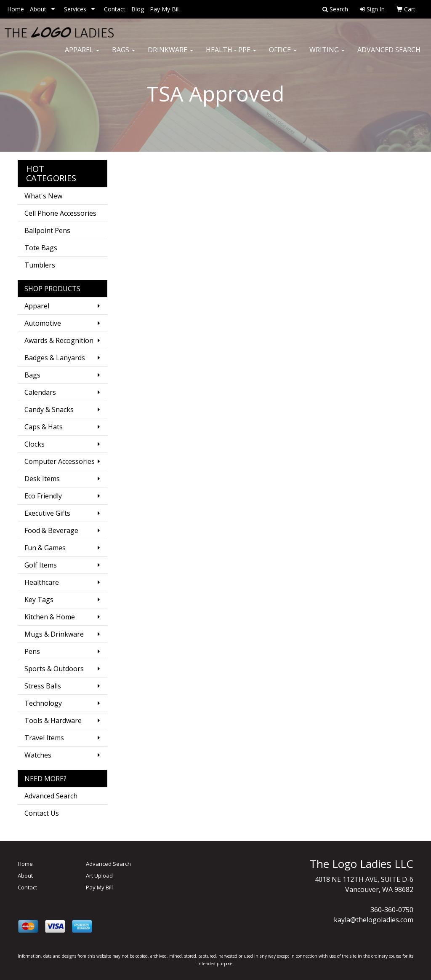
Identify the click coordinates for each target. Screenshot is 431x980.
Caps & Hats (44, 427)
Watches (38, 755)
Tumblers (40, 265)
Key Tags (39, 600)
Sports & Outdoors (54, 669)
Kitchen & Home (50, 617)
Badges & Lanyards (55, 358)
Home (16, 9)
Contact (115, 9)
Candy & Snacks (49, 410)
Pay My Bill (165, 9)
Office (283, 55)
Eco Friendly (43, 496)
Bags (124, 55)
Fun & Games (45, 548)
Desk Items (42, 479)
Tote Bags (41, 248)
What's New (43, 196)
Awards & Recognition (59, 340)
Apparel (82, 55)
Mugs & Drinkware (54, 634)
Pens (32, 651)
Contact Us (42, 813)
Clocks (35, 444)
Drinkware (170, 55)
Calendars (40, 392)
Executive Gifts (47, 513)
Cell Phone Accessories (60, 213)
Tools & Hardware (53, 720)
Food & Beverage (51, 530)
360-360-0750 (392, 910)
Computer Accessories (60, 461)
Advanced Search (389, 55)
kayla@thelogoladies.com (374, 920)
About (38, 9)
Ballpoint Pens (47, 230)
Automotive (43, 323)
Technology (43, 703)
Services (75, 9)
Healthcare (42, 582)
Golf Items (41, 565)
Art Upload (99, 876)
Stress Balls (43, 686)
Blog (138, 9)
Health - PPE (231, 55)
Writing (327, 55)
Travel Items (44, 738)
